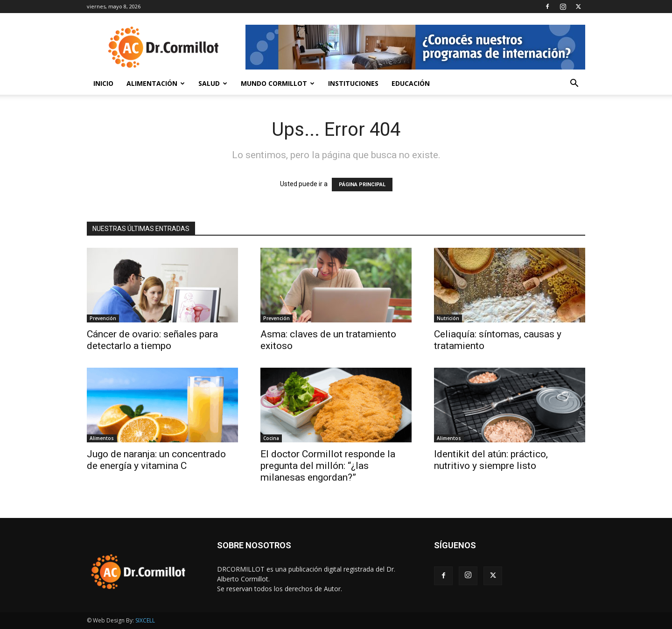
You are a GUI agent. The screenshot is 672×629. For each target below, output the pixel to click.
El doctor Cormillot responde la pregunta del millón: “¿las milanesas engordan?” (328, 466)
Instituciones (353, 83)
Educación (411, 83)
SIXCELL (145, 620)
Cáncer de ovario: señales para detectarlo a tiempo (152, 340)
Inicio (103, 83)
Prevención (103, 318)
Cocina (271, 438)
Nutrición (448, 318)
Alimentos (102, 438)
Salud (213, 83)
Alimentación (156, 83)
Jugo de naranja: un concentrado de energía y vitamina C (156, 460)
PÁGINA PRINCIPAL (362, 185)
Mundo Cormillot (278, 83)
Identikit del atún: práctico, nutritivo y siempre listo (491, 460)
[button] (574, 84)
